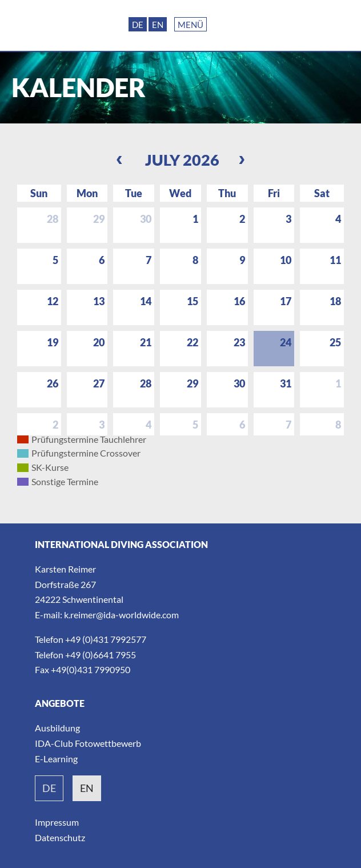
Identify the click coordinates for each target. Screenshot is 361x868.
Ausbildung (57, 728)
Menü (190, 25)
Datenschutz (60, 837)
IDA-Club (54, 743)
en (87, 788)
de (49, 788)
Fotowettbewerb (108, 743)
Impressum (57, 822)
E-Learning (56, 759)
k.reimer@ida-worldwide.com (121, 615)
